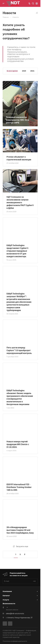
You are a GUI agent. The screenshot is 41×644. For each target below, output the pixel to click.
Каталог (6, 596)
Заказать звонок (12, 610)
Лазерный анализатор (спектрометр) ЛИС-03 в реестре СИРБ (17, 120)
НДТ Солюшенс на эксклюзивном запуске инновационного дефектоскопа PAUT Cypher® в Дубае (20, 202)
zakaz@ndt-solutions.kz (15, 614)
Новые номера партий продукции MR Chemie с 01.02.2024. (18, 444)
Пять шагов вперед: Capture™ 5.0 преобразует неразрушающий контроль (19, 350)
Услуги (6, 600)
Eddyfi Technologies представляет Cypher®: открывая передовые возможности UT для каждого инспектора (18, 251)
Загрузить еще (21, 546)
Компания (7, 591)
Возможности (9, 604)
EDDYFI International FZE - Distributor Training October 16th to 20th (19, 487)
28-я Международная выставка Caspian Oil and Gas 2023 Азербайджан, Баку (20, 530)
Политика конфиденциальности (15, 641)
